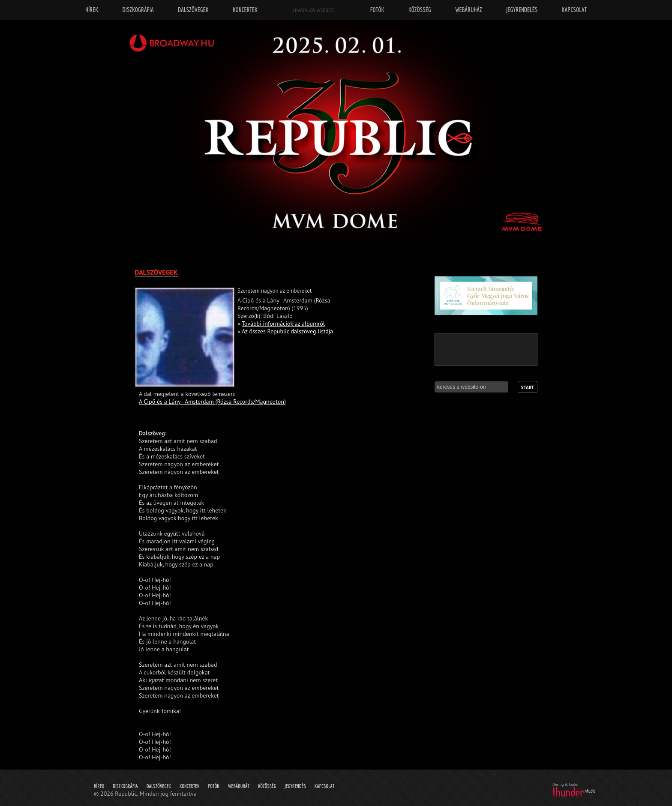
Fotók (214, 786)
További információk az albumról (283, 324)
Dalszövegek (159, 786)
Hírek (99, 786)
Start (528, 387)
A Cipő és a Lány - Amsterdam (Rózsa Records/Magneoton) (212, 402)
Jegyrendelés (522, 10)
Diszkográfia (125, 786)
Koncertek (189, 786)
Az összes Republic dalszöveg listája (287, 331)
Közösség (267, 786)
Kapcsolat (325, 786)
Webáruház (239, 786)
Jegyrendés (295, 786)
